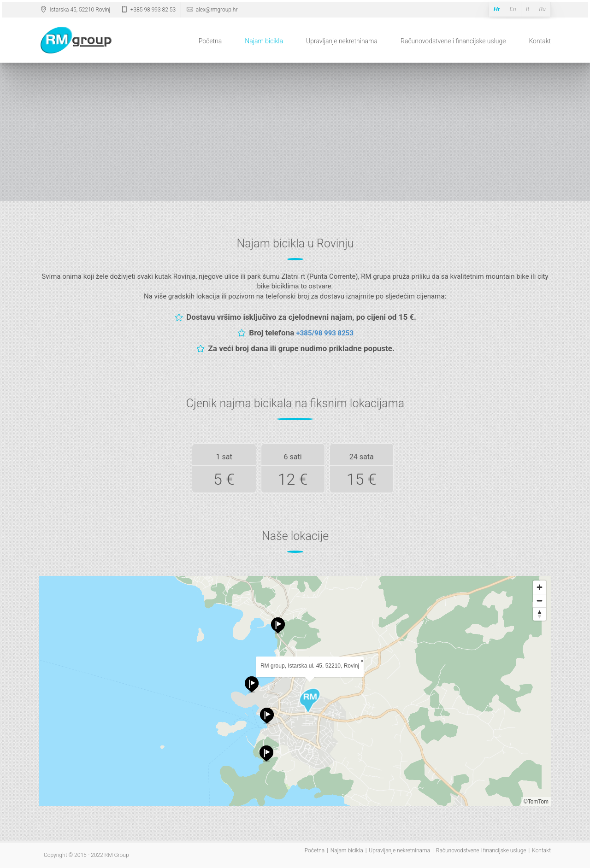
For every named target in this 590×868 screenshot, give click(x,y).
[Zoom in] (540, 587)
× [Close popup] (362, 661)
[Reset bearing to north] (540, 614)
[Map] (295, 691)
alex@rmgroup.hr (211, 10)
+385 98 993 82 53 (148, 10)
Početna (210, 41)
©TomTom (536, 802)
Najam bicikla (264, 41)
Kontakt (540, 41)
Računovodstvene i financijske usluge (453, 41)
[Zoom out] (540, 601)
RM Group (117, 855)
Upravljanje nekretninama (342, 41)
